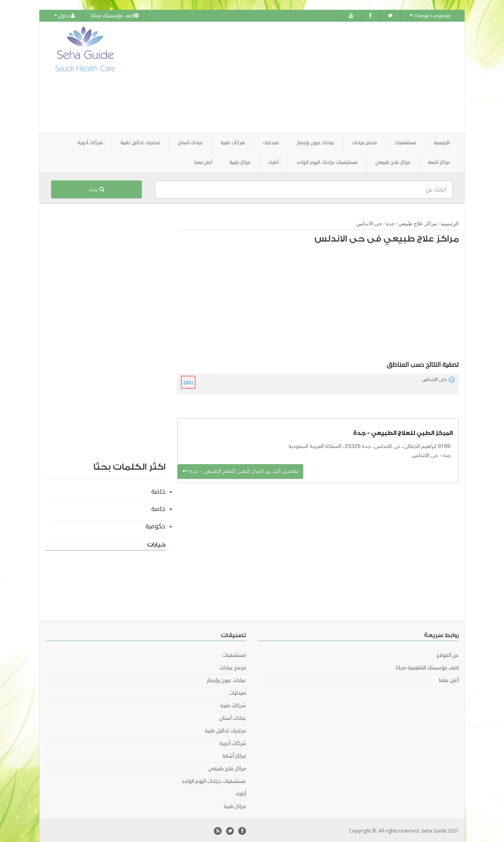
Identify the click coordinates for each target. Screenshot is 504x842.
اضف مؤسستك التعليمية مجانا (427, 667)
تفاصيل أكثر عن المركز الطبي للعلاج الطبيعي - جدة (240, 471)
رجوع (188, 381)
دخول (64, 16)
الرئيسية (442, 142)
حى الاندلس (369, 223)
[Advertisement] (296, 77)
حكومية (155, 526)
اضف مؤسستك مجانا (115, 16)
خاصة (158, 491)
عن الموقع (448, 654)
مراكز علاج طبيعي (418, 223)
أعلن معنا (203, 162)
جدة (390, 223)
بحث (96, 189)
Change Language (430, 16)
